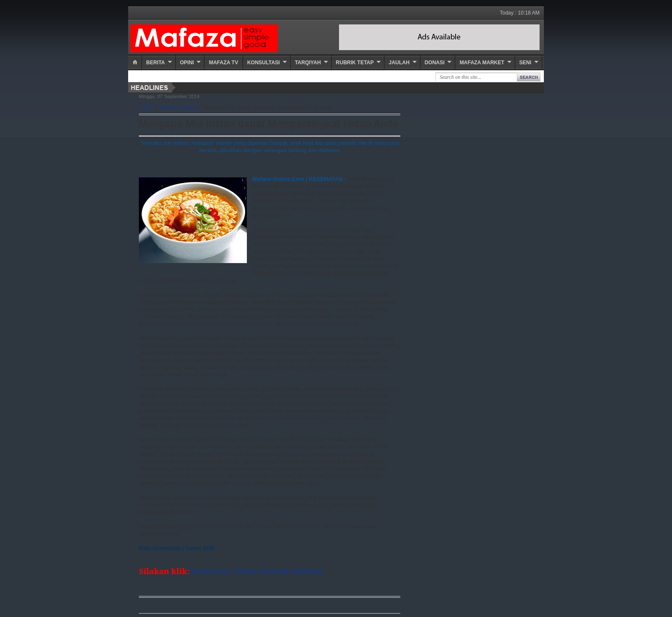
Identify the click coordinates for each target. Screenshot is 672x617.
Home (146, 108)
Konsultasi (264, 63)
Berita (156, 63)
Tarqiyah (308, 63)
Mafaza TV (223, 63)
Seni (525, 63)
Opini (187, 63)
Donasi (435, 63)
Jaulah (399, 63)
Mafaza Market (482, 63)
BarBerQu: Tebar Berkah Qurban (257, 571)
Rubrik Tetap (355, 63)
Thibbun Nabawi (178, 108)
